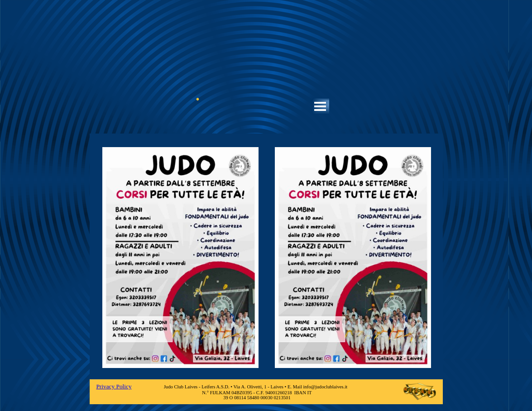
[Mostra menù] (320, 106)
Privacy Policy (114, 386)
